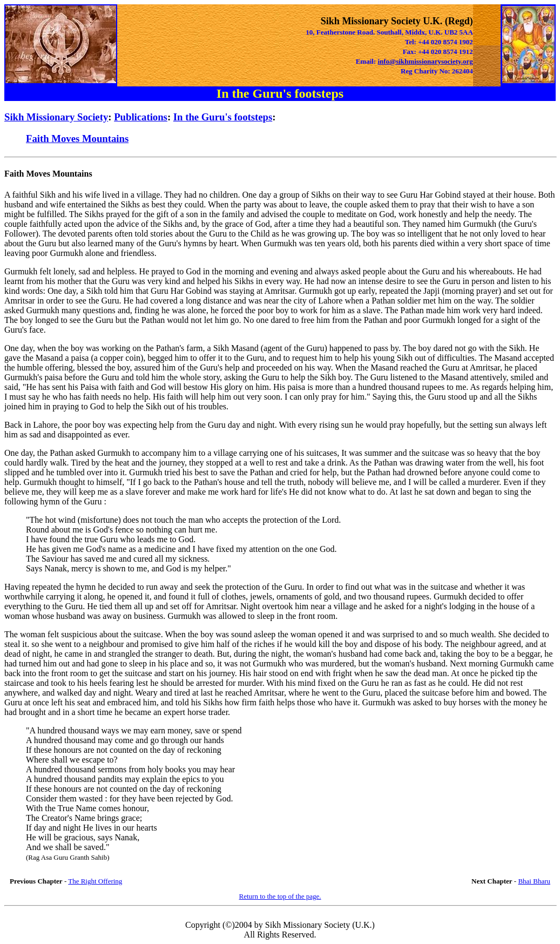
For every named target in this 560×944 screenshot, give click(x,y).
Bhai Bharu (534, 881)
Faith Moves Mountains (77, 139)
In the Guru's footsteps (223, 117)
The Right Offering (95, 881)
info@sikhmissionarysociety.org (425, 61)
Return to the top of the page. (280, 896)
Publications (141, 117)
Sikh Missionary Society (56, 117)
